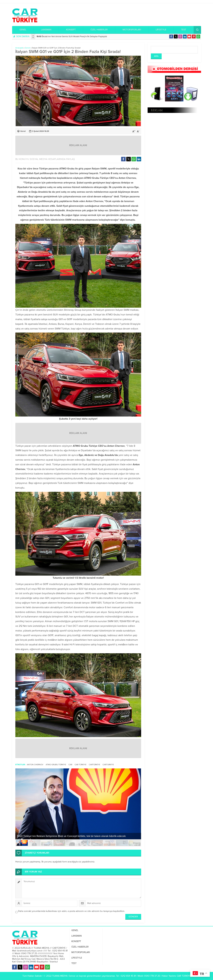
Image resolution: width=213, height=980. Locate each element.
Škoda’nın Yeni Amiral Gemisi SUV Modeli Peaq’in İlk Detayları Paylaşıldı (72, 36)
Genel (28, 48)
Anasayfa (19, 48)
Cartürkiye (94, 765)
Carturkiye (108, 765)
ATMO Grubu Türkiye (56, 765)
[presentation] (33, 36)
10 (135, 843)
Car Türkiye (81, 765)
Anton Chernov (35, 765)
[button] (22, 843)
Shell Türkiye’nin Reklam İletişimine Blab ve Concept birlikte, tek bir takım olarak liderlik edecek (71, 836)
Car (70, 765)
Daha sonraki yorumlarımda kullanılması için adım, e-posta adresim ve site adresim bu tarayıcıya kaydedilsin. (71, 911)
